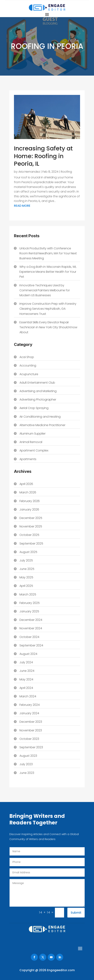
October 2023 (29, 739)
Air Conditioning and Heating (40, 417)
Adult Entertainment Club (37, 383)
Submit (76, 913)
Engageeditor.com (61, 970)
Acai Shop (27, 357)
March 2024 (28, 696)
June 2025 (27, 569)
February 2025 (30, 603)
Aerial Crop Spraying (34, 408)
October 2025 (29, 535)
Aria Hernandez (29, 172)
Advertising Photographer (38, 400)
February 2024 (30, 705)
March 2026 (28, 492)
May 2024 (26, 679)
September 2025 (31, 544)
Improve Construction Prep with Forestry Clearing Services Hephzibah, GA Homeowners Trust (48, 309)
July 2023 (26, 764)
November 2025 (31, 526)
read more (22, 206)
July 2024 (26, 662)
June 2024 (27, 671)
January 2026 (29, 509)
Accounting (28, 366)
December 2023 (31, 722)
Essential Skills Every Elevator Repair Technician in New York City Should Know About (48, 327)
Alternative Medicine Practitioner (42, 425)
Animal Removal (31, 442)
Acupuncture (29, 374)
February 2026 (30, 501)
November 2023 (31, 730)
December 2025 (31, 518)
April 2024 (26, 688)
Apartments (28, 459)
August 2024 (28, 654)
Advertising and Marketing (38, 391)
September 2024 (31, 645)
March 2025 (28, 594)
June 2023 (27, 773)
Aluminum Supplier (32, 434)
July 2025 (26, 560)
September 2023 (31, 747)
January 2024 (29, 713)
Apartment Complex (34, 450)
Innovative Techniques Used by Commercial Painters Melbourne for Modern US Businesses (45, 290)
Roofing (66, 172)
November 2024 (31, 628)
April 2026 (26, 484)
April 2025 (26, 586)
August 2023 (28, 756)
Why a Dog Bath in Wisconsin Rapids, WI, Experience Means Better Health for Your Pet (48, 272)
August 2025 (28, 552)
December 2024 (31, 620)
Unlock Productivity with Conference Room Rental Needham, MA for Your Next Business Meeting (48, 253)
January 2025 (29, 611)
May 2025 (26, 577)
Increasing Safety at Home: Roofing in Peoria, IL (43, 156)
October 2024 (29, 637)
